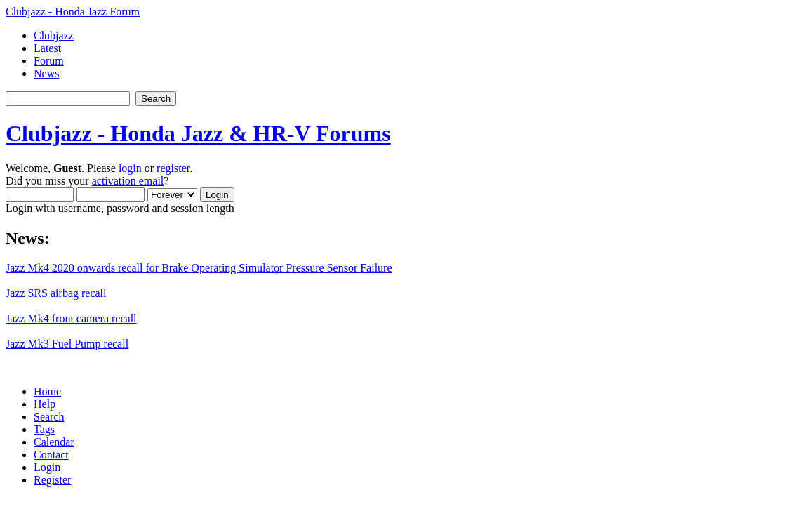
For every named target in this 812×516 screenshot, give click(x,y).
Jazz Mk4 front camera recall (71, 318)
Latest (47, 48)
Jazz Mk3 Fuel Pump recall (67, 344)
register (173, 168)
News (46, 73)
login (130, 168)
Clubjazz (54, 35)
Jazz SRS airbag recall (56, 293)
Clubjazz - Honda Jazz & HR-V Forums (198, 133)
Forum (49, 61)
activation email (128, 181)
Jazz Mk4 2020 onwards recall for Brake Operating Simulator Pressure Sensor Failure (199, 268)
